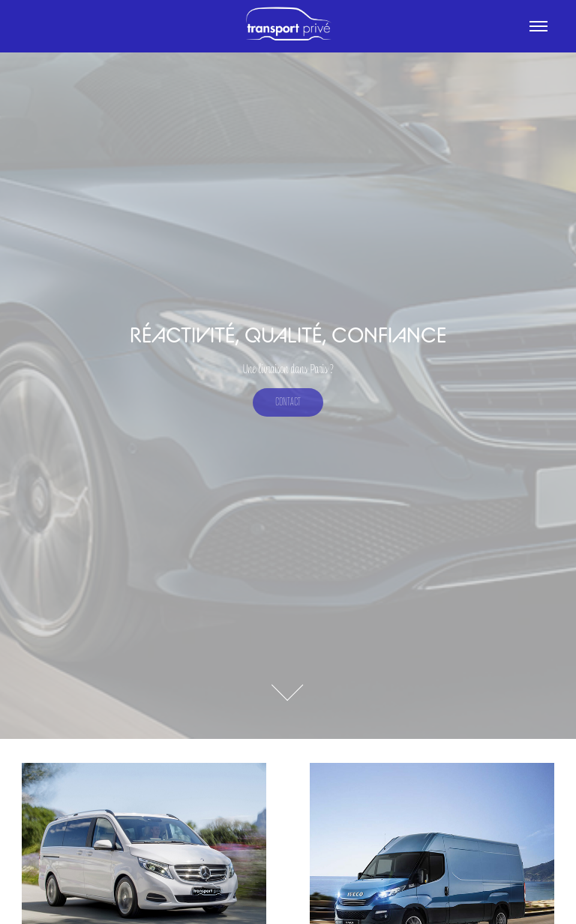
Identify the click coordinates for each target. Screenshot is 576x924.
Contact (288, 402)
